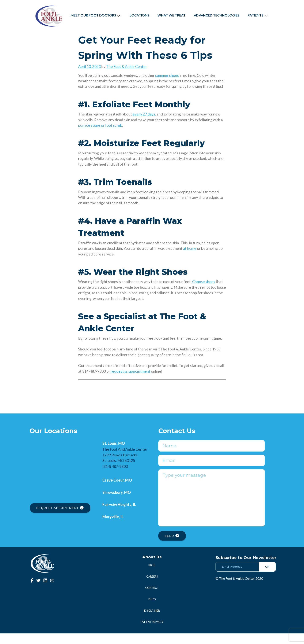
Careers (152, 587)
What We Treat (172, 15)
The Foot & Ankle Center (126, 67)
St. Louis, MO (114, 443)
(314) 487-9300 (115, 466)
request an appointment (130, 371)
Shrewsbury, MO (117, 492)
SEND (172, 546)
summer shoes (167, 75)
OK (267, 577)
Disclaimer (152, 621)
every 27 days (144, 114)
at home (190, 248)
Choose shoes (204, 282)
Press (152, 610)
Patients (258, 15)
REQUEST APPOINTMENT (60, 508)
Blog (152, 576)
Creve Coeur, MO (117, 480)
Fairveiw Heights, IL (119, 504)
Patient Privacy (152, 632)
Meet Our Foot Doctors (96, 15)
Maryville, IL (113, 517)
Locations (139, 15)
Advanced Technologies (217, 15)
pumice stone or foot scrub (100, 125)
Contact (152, 598)
